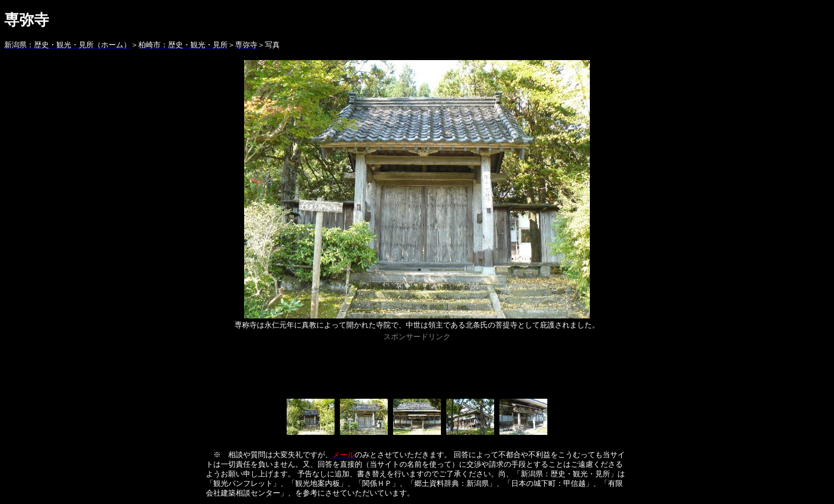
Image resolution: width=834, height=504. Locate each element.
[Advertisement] (417, 368)
